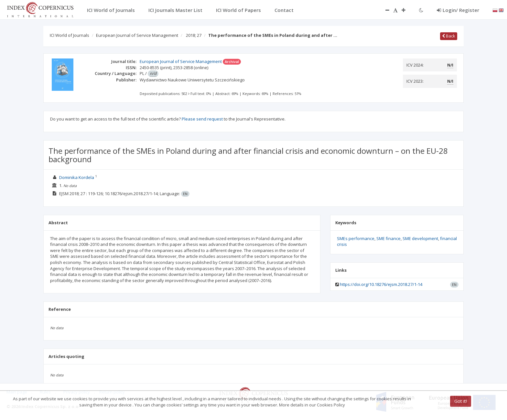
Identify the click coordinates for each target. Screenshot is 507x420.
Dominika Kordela (77, 177)
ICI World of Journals (70, 35)
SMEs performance (356, 238)
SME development (420, 238)
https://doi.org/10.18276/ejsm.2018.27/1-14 (381, 284)
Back (449, 36)
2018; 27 (194, 35)
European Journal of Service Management (137, 35)
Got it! (461, 401)
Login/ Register (458, 10)
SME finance (388, 238)
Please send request (202, 119)
